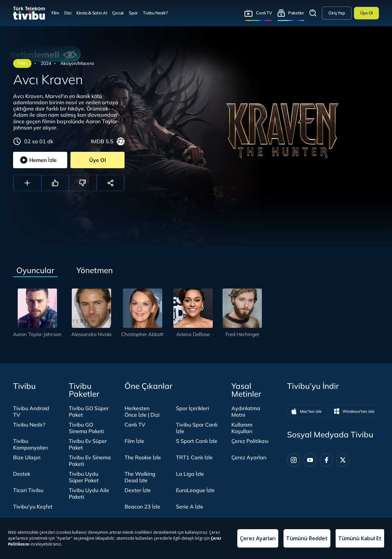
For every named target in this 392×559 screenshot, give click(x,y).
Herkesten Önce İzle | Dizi (142, 411)
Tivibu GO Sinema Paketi (86, 428)
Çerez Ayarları (249, 457)
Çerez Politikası (250, 441)
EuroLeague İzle (195, 490)
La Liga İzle (190, 474)
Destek (22, 474)
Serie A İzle (190, 507)
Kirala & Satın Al (92, 13)
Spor (133, 13)
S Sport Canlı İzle (197, 441)
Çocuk (118, 13)
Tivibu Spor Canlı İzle (197, 428)
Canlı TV (264, 13)
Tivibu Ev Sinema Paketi (90, 461)
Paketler (296, 13)
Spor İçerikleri (193, 408)
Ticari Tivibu (28, 490)
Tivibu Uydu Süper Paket (84, 477)
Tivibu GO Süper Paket (89, 411)
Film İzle (134, 441)
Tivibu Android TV (31, 411)
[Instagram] (294, 460)
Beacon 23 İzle (142, 507)
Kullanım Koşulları (242, 428)
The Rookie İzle (143, 457)
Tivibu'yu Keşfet (33, 507)
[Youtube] (310, 460)
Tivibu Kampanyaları (30, 444)
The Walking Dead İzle (140, 477)
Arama (313, 13)
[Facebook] (326, 460)
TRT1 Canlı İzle (194, 457)
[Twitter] (343, 460)
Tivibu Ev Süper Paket (88, 444)
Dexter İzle (138, 490)
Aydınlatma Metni (246, 411)
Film (55, 13)
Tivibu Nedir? (155, 13)
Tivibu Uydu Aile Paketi (89, 493)
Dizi (68, 13)
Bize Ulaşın (27, 457)
